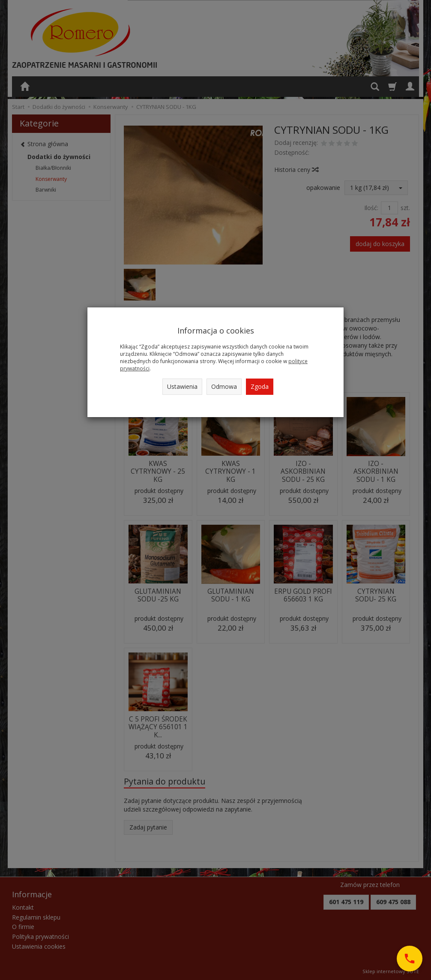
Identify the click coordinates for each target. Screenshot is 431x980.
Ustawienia (182, 386)
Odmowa (224, 386)
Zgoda (260, 386)
